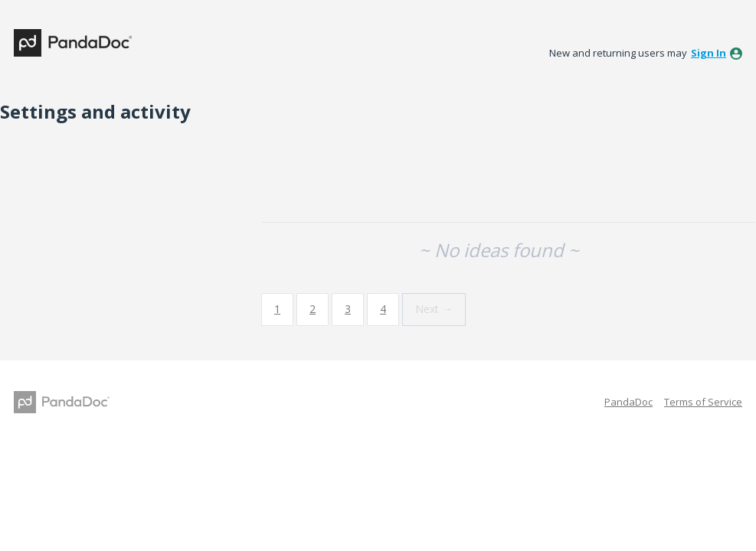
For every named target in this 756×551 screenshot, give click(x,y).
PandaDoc (628, 402)
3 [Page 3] (348, 309)
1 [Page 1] (277, 309)
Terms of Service (703, 402)
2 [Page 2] (313, 309)
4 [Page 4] (383, 309)
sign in (709, 53)
